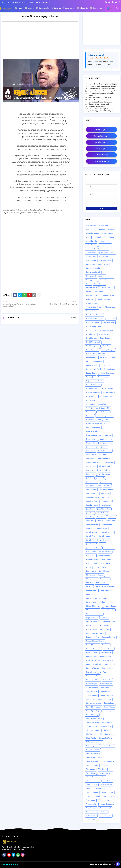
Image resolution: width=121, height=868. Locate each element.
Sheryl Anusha (92, 734)
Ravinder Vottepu (93, 668)
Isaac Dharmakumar (94, 435)
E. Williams (90, 354)
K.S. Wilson (90, 556)
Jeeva (99, 470)
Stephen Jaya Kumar (94, 758)
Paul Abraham (106, 626)
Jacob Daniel (91, 455)
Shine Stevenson (106, 734)
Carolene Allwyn (92, 296)
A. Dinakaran (91, 226)
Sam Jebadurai (92, 695)
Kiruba (89, 567)
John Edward (107, 497)
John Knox (90, 509)
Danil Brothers (92, 330)
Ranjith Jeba (97, 664)
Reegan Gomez (108, 668)
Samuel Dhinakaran (94, 707)
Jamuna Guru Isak (93, 462)
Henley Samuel (103, 420)
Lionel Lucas (104, 571)
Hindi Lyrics (102, 149)
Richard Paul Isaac (93, 680)
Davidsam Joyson (93, 346)
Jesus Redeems (92, 482)
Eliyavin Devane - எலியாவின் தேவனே (102, 91)
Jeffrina (107, 470)
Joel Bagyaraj (91, 490)
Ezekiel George (92, 373)
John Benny (105, 494)
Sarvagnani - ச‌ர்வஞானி (97, 106)
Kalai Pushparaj (104, 556)
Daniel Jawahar (109, 323)
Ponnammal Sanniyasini (95, 633)
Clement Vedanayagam (95, 319)
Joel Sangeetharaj (106, 490)
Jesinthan (90, 478)
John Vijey (90, 517)
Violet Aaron (91, 808)
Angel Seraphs (92, 241)
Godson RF (90, 412)
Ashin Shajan (91, 261)
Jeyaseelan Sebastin (94, 486)
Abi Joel (102, 230)
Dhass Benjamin (92, 350)
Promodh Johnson (107, 657)
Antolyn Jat (91, 249)
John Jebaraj (106, 505)
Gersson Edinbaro (93, 393)
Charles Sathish (92, 311)
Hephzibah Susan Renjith (96, 424)
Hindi (31, 2)
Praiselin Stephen (109, 637)
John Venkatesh (102, 513)
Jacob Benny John (105, 451)
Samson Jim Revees (93, 703)
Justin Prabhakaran (93, 548)
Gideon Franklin (109, 393)
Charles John (110, 307)
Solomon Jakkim (92, 746)
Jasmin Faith (91, 466)
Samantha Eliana (105, 699)
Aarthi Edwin (91, 230)
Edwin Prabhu (91, 358)
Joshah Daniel (92, 544)
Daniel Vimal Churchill (95, 327)
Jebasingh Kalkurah (106, 466)
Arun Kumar (91, 257)
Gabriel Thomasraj (93, 385)
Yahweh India (91, 816)
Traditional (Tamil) (93, 796)
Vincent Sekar (91, 804)
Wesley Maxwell (105, 808)
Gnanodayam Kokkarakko (96, 404)
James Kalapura (104, 459)
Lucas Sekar (105, 579)
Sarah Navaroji (108, 723)
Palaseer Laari (92, 626)
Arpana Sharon (92, 253)
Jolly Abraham (107, 525)
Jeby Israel (90, 470)
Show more (73, 318)
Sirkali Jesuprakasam (94, 742)
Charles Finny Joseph (94, 307)
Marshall (90, 594)
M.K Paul (90, 583)
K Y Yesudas (91, 552)
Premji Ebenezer (92, 653)
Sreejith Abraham (93, 750)
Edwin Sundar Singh (107, 358)
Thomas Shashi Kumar (95, 789)
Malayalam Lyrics (102, 136)
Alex (88, 237)
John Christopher (93, 497)
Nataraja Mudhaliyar (94, 614)
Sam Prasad (91, 699)
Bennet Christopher (93, 268)
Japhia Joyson (108, 462)
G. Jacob (89, 381)
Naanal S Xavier (108, 610)
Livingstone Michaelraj (95, 575)
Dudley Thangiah (108, 350)
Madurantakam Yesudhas (104, 587)
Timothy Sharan (92, 793)
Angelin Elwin (105, 241)
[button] (117, 8)
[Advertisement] (42, 41)
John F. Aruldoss (92, 501)
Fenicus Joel (91, 377)
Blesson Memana (107, 288)
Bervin (89, 284)
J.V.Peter (104, 447)
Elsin (88, 362)
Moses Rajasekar (93, 610)
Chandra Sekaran (103, 299)
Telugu (38, 2)
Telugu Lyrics (102, 155)
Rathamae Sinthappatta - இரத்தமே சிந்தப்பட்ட (101, 94)
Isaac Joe (108, 435)
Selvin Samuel (92, 727)
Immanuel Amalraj (93, 428)
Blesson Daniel (92, 288)
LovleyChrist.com (6, 864)
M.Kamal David (102, 583)
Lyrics (29, 8)
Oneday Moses (92, 622)
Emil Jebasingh (92, 365)
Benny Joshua (91, 280)
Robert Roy (107, 680)
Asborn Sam (103, 257)
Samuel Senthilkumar (94, 719)
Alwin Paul (97, 237)
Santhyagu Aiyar (93, 723)
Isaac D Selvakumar (94, 431)
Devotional (42, 8)
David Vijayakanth (93, 342)
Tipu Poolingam (107, 793)
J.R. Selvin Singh (92, 447)
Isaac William (91, 439)
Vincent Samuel (104, 800)
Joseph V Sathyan (106, 536)
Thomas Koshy (92, 785)
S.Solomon (105, 688)
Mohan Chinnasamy (94, 606)
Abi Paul (111, 230)
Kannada (46, 2)
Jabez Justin (91, 451)
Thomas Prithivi (106, 785)
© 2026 (15, 864)
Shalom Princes (106, 727)
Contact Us (96, 8)
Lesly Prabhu (91, 571)
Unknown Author (110, 796)
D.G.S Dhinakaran (93, 323)
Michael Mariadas (106, 602)
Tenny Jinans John (105, 773)
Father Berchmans (107, 373)
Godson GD (105, 408)
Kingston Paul (92, 563)
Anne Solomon (105, 245)
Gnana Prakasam (106, 396)
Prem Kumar (109, 649)
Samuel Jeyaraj (108, 711)
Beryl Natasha (100, 284)
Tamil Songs (91, 773)
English (25, 2)
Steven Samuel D (107, 761)
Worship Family (92, 812)
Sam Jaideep (105, 692)
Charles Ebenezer (93, 303)
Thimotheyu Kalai (93, 781)
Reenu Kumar (91, 672)
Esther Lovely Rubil (94, 369)
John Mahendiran (104, 509)
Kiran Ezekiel (105, 563)
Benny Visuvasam (106, 280)
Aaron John (104, 226)
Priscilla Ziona (92, 657)
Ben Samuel (91, 264)
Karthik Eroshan (108, 560)
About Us (82, 8)
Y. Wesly (104, 812)
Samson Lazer (109, 703)
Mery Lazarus (91, 602)
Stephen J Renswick (93, 754)
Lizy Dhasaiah (92, 579)
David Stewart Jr (106, 338)
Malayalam (16, 2)
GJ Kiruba (99, 381)
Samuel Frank (109, 707)
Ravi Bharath (110, 664)
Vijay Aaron (91, 800)
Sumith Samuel (92, 765)
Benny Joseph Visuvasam (96, 276)
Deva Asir (106, 346)
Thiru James (107, 781)
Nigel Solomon (92, 618)
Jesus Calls (100, 478)
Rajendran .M (108, 661)
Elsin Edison (98, 362)
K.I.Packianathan (105, 552)
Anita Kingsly (91, 245)
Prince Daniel (106, 653)
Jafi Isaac (102, 455)
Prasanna (106, 645)
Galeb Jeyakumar (93, 389)
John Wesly (101, 517)
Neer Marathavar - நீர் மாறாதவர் (100, 98)
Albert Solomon (108, 233)
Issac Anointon (92, 443)
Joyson (102, 544)
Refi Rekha (104, 672)
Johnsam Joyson (92, 525)
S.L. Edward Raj (92, 688)
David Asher (91, 334)
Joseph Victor (91, 540)
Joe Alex (107, 486)
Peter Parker (105, 629)
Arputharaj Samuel (108, 253)
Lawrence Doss (100, 567)
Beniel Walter (103, 264)
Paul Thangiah (92, 629)
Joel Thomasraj (92, 494)
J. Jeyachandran (106, 443)
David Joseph (104, 334)
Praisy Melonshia (93, 645)
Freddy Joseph (103, 377)
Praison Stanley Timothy (95, 641)
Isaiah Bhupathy (106, 439)
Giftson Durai (91, 396)
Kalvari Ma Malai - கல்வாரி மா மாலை (102, 86)
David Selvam (91, 338)
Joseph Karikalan (93, 532)
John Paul (90, 513)
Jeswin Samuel (106, 482)
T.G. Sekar (104, 765)
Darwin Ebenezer (107, 330)
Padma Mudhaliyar (108, 622)
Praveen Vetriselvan (94, 649)
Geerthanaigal (108, 389)
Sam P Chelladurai (107, 695)
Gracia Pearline (103, 412)
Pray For (56, 8)
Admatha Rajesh (92, 233)
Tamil (8, 2)
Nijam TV (104, 618)
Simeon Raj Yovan (106, 738)
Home (2, 2)
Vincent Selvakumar (107, 804)
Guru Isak (90, 416)
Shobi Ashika (91, 738)
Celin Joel (90, 299)
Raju (88, 664)
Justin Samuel (109, 548)
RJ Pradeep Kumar (93, 661)
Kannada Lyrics (102, 161)
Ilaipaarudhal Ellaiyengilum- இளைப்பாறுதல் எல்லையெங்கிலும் (101, 110)
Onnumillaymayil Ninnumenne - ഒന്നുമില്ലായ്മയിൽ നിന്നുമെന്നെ (100, 101)
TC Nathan (90, 769)
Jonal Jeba (90, 528)
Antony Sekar (103, 249)
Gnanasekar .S (92, 400)
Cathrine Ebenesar (109, 296)
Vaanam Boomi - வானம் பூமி (99, 104)
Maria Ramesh (105, 591)
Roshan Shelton (106, 684)
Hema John (90, 420)
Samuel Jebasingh (93, 711)
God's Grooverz (92, 408)
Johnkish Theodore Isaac (106, 521)
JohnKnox (90, 521)
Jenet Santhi (91, 474)
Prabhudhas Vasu (93, 637)
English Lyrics (102, 142)
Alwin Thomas (109, 237)
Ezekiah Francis (110, 369)
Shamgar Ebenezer (93, 730)
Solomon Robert (108, 746)
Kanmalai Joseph (93, 560)
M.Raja (89, 587)
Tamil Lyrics (102, 130)
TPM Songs (102, 769)
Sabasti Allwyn (92, 692)
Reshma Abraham (93, 676)
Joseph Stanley (108, 532)
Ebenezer (101, 354)
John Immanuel (107, 501)
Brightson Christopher (94, 292)
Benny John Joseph (93, 272)
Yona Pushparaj (105, 816)
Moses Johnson (110, 606)
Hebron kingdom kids (105, 416)
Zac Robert (90, 820)
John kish (112, 517)
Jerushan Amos (104, 474)
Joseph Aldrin (102, 528)
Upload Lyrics (69, 8)
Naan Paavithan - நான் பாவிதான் (103, 84)
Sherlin (106, 730)
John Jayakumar (92, 505)
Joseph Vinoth (105, 540)
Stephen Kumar (92, 761)
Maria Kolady (91, 591)
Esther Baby (105, 365)
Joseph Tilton (91, 536)
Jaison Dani (91, 459)
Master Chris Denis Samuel (96, 598)
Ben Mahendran (105, 261)
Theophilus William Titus (96, 777)
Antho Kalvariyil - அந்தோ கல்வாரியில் (102, 89)
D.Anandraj (111, 319)
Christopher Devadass (94, 315)
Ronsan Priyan (92, 684)
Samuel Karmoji (92, 715)
